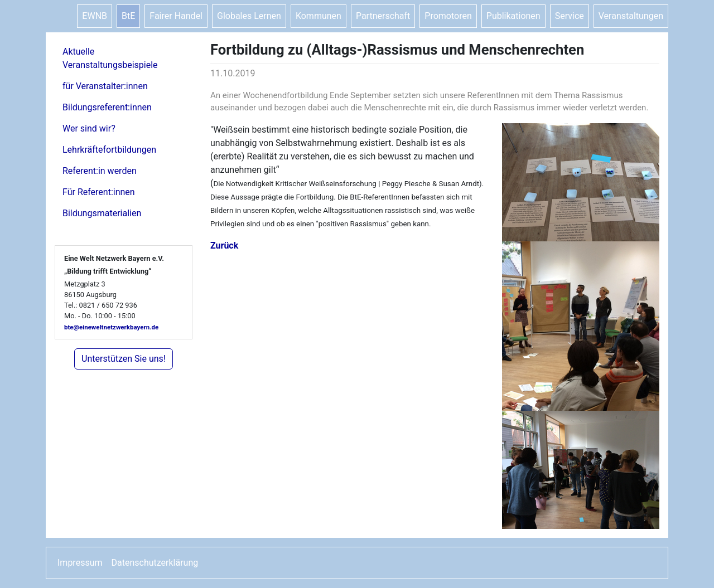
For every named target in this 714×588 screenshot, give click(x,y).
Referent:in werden (100, 171)
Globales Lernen (249, 16)
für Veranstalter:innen (105, 86)
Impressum (80, 563)
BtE (128, 16)
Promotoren (448, 16)
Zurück (224, 246)
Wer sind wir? (89, 128)
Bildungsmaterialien (102, 213)
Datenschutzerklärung (155, 563)
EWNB (95, 16)
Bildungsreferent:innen (107, 107)
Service (570, 16)
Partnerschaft (383, 16)
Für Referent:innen (99, 192)
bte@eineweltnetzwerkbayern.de (111, 327)
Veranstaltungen (631, 16)
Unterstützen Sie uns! (124, 359)
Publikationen (513, 16)
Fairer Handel (176, 16)
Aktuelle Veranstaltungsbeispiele (110, 58)
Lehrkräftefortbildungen (109, 150)
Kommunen (319, 16)
